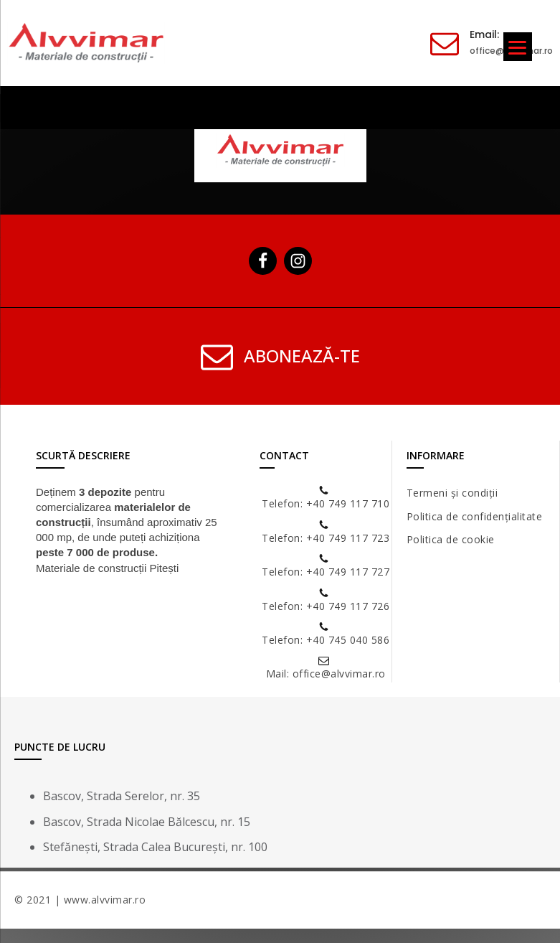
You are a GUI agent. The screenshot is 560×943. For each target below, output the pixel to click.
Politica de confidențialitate (475, 516)
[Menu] (518, 47)
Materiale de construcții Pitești (107, 568)
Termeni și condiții (452, 493)
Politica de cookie (451, 539)
